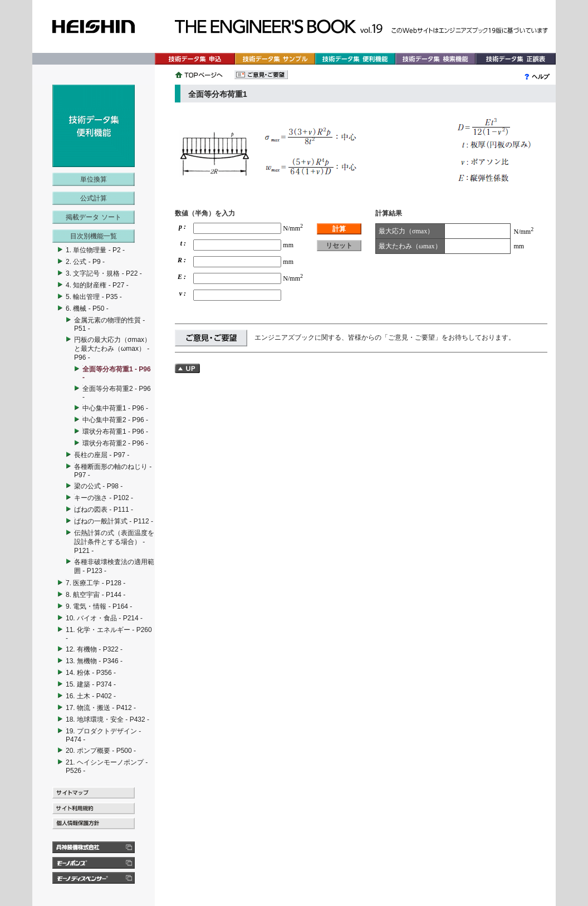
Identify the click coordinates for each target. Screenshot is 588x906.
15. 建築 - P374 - (91, 684)
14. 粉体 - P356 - (91, 673)
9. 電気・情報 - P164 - (99, 606)
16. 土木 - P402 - (91, 696)
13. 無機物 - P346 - (94, 661)
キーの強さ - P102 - (104, 498)
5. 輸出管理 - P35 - (94, 297)
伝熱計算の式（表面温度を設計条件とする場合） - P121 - (114, 542)
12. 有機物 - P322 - (94, 649)
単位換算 (94, 179)
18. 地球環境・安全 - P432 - (107, 719)
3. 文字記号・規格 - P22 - (104, 273)
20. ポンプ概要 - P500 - (101, 751)
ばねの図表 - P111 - (104, 510)
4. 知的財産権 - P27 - (97, 285)
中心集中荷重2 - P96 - (115, 420)
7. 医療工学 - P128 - (95, 583)
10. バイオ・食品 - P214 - (104, 618)
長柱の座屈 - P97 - (102, 455)
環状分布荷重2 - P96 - (115, 443)
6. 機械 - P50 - (87, 308)
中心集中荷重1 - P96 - (115, 408)
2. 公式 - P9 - (85, 262)
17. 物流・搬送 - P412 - (101, 708)
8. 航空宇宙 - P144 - (95, 595)
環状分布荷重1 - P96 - (115, 432)
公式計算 (94, 198)
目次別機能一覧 (94, 236)
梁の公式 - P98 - (98, 486)
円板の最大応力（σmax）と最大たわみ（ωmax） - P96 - (112, 349)
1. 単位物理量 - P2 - (95, 250)
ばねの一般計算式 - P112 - (114, 521)
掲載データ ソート (93, 217)
